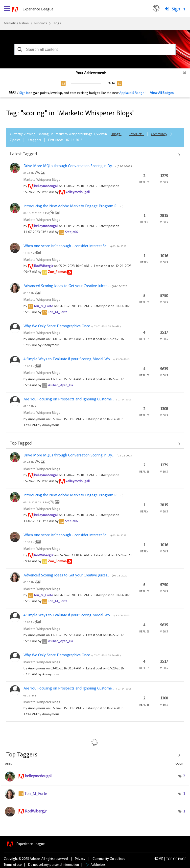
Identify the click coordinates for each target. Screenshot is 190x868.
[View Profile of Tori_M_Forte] (43, 306)
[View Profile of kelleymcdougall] (46, 186)
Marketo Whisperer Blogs (42, 180)
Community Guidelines (109, 859)
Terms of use (13, 865)
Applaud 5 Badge (132, 93)
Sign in (24, 93)
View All (95, 155)
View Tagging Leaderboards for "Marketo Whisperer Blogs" (95, 755)
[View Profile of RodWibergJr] (44, 266)
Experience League (38, 9)
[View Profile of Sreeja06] (71, 232)
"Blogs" (116, 134)
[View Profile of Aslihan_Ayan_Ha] (60, 386)
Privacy (80, 859)
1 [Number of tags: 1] (184, 794)
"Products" (136, 134)
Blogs (57, 24)
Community (159, 134)
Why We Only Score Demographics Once (72, 326)
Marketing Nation (16, 24)
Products (41, 24)
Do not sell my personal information (54, 865)
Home (158, 859)
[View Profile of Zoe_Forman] (57, 272)
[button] (20, 49)
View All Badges (162, 93)
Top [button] (169, 859)
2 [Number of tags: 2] (184, 776)
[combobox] (95, 49)
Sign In (178, 9)
